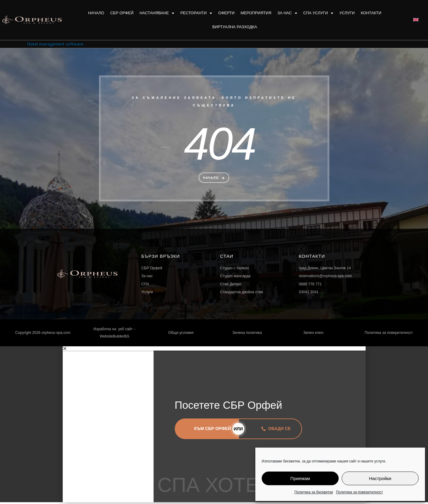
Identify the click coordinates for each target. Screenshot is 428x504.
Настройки (380, 478)
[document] (214, 426)
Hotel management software (57, 44)
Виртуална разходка (235, 27)
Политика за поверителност (359, 492)
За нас (287, 13)
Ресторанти (196, 13)
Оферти (226, 13)
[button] (214, 350)
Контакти (371, 13)
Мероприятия (256, 13)
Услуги (347, 13)
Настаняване (157, 13)
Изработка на (105, 330)
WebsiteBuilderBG (114, 338)
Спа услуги (318, 13)
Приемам (300, 478)
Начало (96, 13)
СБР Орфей (122, 13)
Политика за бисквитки (314, 492)
